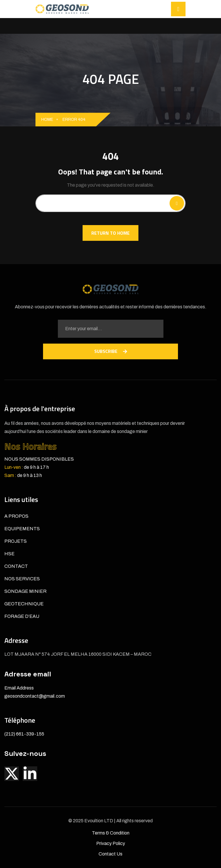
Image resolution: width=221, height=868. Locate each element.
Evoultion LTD (99, 821)
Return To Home (110, 233)
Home (47, 120)
